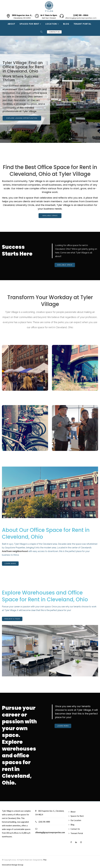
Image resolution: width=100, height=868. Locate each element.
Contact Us (54, 32)
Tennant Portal (77, 833)
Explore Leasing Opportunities (22, 118)
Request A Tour (12, 619)
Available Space (50, 216)
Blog (66, 24)
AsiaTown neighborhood (15, 551)
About (11, 24)
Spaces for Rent (30, 24)
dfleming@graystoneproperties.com (81, 18)
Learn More (10, 564)
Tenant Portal (82, 24)
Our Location (76, 820)
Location (51, 24)
